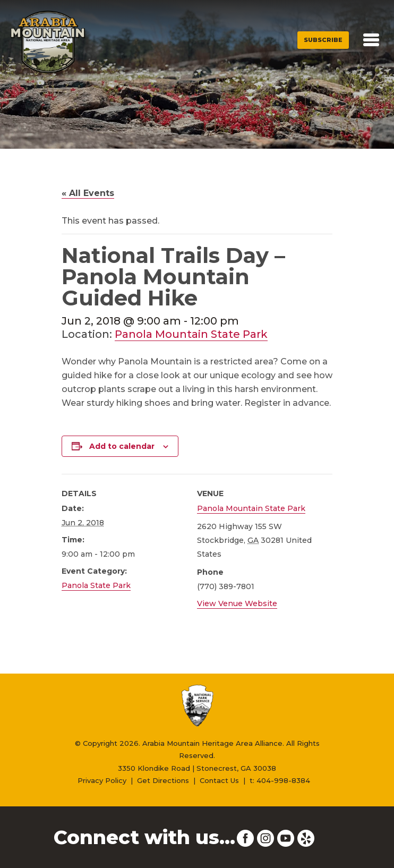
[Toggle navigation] (371, 40)
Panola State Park (96, 585)
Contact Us (219, 780)
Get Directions (163, 780)
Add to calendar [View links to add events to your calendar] (122, 446)
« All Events (88, 193)
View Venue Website (237, 603)
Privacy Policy (102, 780)
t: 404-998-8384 (280, 780)
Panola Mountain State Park (191, 334)
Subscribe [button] (323, 40)
